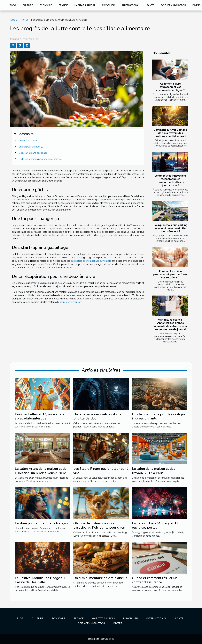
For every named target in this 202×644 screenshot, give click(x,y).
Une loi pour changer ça (31, 147)
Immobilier (108, 5)
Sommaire (26, 134)
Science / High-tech (173, 5)
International (131, 5)
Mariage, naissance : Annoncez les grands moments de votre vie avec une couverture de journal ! (170, 325)
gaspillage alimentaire (71, 302)
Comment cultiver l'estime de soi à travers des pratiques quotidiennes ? (170, 133)
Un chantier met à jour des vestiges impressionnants (159, 416)
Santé (150, 5)
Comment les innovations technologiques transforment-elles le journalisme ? (171, 181)
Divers (118, 623)
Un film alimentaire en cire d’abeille (101, 578)
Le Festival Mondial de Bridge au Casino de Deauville (40, 580)
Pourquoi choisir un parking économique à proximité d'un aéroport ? (170, 228)
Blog (13, 5)
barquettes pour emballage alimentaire (91, 261)
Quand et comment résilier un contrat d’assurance (155, 580)
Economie (46, 5)
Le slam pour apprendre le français (41, 523)
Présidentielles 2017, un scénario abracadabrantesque (40, 416)
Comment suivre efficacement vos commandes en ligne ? (170, 87)
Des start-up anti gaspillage (33, 153)
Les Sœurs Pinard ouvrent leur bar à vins (101, 471)
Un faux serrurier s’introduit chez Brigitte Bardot (98, 416)
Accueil (14, 20)
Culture (28, 5)
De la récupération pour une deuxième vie (40, 159)
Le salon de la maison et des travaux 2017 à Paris (154, 471)
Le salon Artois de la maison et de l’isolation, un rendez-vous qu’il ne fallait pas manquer (41, 473)
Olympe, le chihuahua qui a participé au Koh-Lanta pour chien (99, 525)
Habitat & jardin (85, 5)
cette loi (49, 225)
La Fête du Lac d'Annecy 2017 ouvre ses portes (155, 525)
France (63, 5)
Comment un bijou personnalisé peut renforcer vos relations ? (170, 274)
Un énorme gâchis (28, 141)
